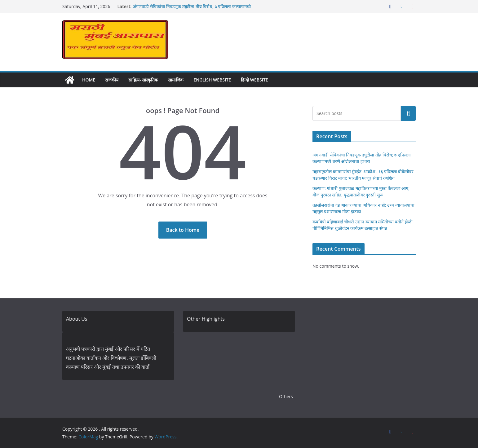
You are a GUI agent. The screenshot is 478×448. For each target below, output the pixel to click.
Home (89, 80)
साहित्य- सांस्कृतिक (143, 80)
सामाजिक (176, 80)
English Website (212, 80)
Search (408, 113)
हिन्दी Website (254, 80)
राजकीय (112, 80)
